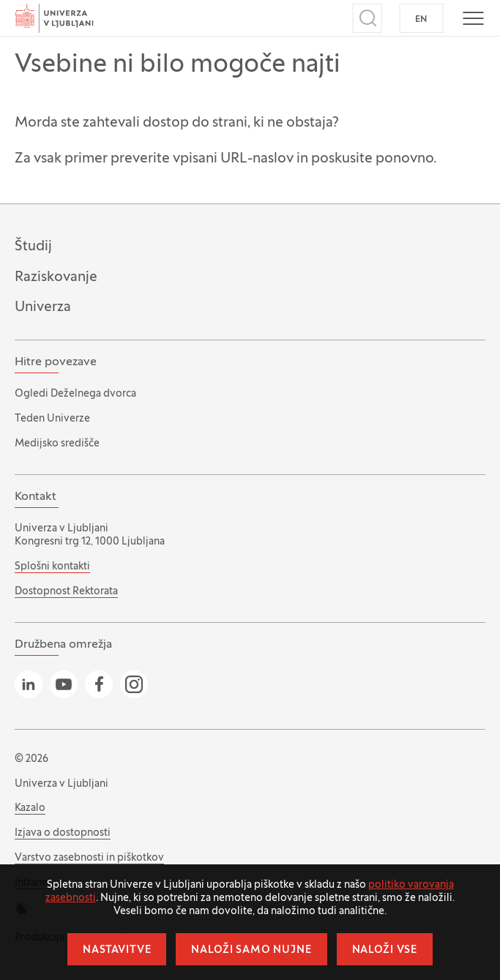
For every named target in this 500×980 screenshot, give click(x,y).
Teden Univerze (52, 419)
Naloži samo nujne (251, 950)
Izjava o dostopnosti (63, 833)
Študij (33, 247)
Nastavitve (117, 950)
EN (421, 20)
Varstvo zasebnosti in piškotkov (89, 858)
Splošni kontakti (52, 567)
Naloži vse (385, 950)
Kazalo (30, 808)
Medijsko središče (57, 444)
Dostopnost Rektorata (66, 592)
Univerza (43, 307)
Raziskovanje (56, 277)
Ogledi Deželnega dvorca (75, 394)
